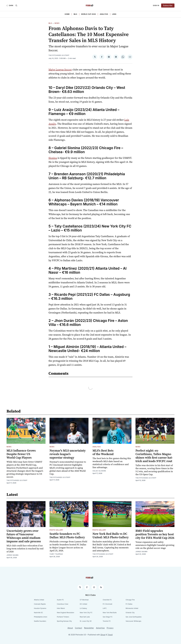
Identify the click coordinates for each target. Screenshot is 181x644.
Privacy (110, 628)
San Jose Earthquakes (134, 617)
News (57, 23)
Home (67, 14)
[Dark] (10, 6)
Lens (114, 14)
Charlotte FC (107, 600)
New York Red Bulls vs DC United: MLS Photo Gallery (111, 535)
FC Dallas (129, 604)
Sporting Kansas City (64, 621)
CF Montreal (84, 600)
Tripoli (110, 635)
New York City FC (86, 613)
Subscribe (168, 5)
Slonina (53, 158)
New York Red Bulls (110, 613)
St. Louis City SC (86, 621)
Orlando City (130, 613)
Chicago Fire (130, 600)
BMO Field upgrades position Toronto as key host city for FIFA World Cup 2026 (155, 534)
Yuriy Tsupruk (56, 554)
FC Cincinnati (107, 604)
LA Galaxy (83, 608)
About (70, 628)
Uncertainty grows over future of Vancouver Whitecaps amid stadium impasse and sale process (24, 536)
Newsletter (89, 628)
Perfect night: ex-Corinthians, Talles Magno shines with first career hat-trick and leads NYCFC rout (154, 456)
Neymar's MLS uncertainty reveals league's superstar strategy (68, 454)
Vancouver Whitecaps (133, 621)
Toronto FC (107, 621)
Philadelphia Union (41, 617)
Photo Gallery (56, 530)
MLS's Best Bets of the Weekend (103, 452)
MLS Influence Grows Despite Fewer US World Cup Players (21, 454)
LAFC (105, 608)
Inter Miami (61, 608)
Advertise (100, 628)
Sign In (156, 5)
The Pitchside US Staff (59, 55)
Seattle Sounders (40, 621)
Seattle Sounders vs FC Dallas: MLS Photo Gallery (67, 535)
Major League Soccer (60, 70)
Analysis (104, 14)
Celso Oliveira (99, 471)
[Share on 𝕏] (95, 57)
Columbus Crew (62, 604)
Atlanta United (39, 600)
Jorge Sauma (13, 555)
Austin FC (60, 600)
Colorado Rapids (40, 604)
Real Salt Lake (85, 617)
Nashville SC (38, 613)
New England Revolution (65, 613)
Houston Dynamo (40, 608)
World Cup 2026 (88, 14)
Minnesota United (132, 608)
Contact (78, 628)
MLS (75, 14)
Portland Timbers (63, 617)
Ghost (103, 635)
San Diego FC (108, 617)
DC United (83, 604)
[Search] (16, 6)
